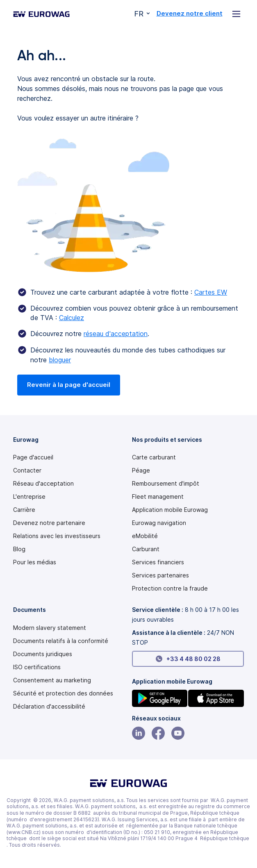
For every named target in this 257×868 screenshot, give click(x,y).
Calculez (72, 318)
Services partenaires (160, 575)
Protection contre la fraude (170, 589)
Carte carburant (154, 457)
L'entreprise (29, 497)
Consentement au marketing (52, 680)
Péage (141, 470)
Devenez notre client (190, 14)
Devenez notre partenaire (49, 523)
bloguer (60, 360)
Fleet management (158, 497)
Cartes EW (211, 292)
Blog (19, 549)
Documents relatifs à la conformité (61, 641)
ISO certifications (37, 667)
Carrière (24, 510)
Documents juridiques (43, 654)
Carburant (146, 549)
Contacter (27, 470)
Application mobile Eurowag (170, 510)
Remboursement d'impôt (166, 484)
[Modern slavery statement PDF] (50, 628)
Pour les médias (35, 562)
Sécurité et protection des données (63, 693)
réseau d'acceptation (116, 334)
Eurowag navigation (159, 523)
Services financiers (158, 562)
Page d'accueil (33, 457)
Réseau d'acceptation (43, 484)
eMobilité (145, 536)
